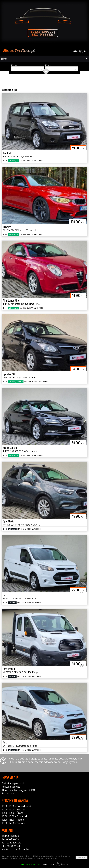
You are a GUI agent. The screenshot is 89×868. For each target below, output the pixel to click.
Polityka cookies (11, 787)
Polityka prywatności (14, 783)
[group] (44, 24)
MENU (4, 59)
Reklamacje (8, 793)
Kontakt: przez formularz (16, 849)
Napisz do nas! (37, 864)
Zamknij (82, 857)
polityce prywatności (50, 858)
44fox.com (62, 864)
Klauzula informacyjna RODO (18, 790)
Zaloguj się (80, 51)
